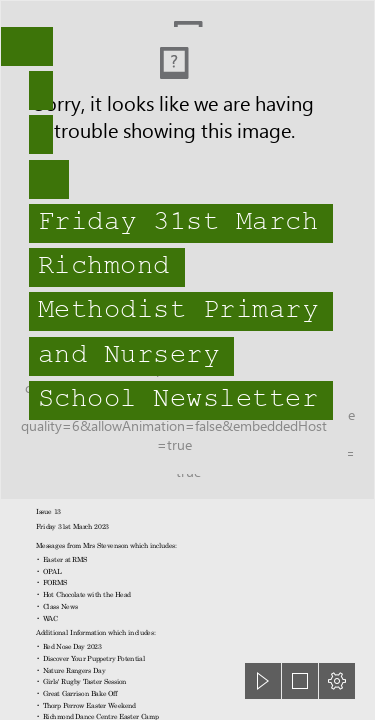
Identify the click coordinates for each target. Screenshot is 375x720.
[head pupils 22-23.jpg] (187, 250)
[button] (263, 681)
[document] (187, 360)
